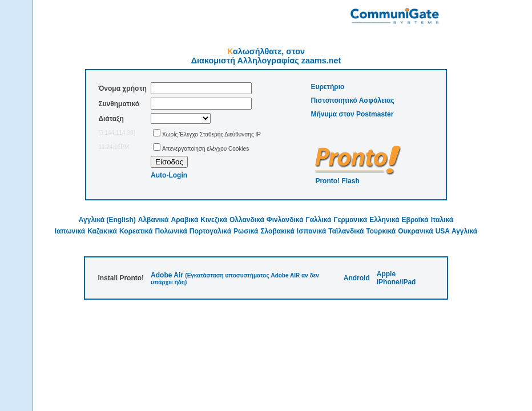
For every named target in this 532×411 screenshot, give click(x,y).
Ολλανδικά (247, 220)
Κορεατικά (136, 231)
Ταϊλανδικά (346, 231)
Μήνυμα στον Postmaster (352, 114)
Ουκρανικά (416, 231)
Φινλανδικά (285, 220)
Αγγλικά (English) (107, 220)
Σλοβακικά (277, 231)
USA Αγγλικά (456, 231)
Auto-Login (169, 175)
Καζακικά (102, 231)
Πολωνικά (171, 231)
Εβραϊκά (415, 220)
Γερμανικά (350, 220)
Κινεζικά (214, 220)
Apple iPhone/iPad (396, 278)
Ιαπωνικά (70, 231)
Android (357, 278)
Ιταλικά (442, 220)
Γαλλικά (319, 220)
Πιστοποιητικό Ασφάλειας (352, 100)
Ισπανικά (311, 231)
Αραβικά (185, 220)
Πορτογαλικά (210, 231)
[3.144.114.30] (116, 133)
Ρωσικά (246, 231)
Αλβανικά (154, 220)
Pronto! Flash (337, 181)
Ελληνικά (384, 220)
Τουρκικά (381, 231)
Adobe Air (167, 275)
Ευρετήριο (327, 87)
